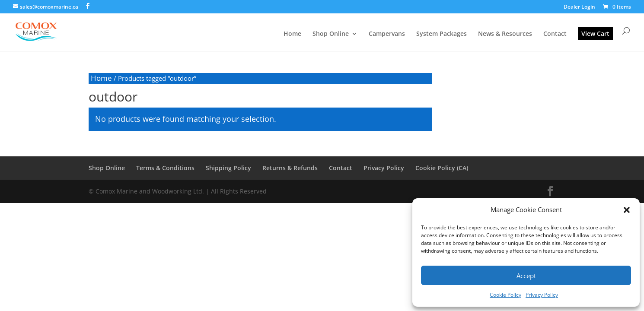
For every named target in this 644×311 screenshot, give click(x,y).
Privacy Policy (542, 295)
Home (292, 34)
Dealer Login (579, 7)
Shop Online (331, 34)
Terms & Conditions (165, 168)
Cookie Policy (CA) (442, 168)
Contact (555, 34)
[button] (627, 210)
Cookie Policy (505, 295)
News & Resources (505, 34)
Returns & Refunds (290, 168)
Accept (526, 276)
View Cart (595, 33)
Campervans (387, 34)
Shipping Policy (228, 168)
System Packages (442, 34)
